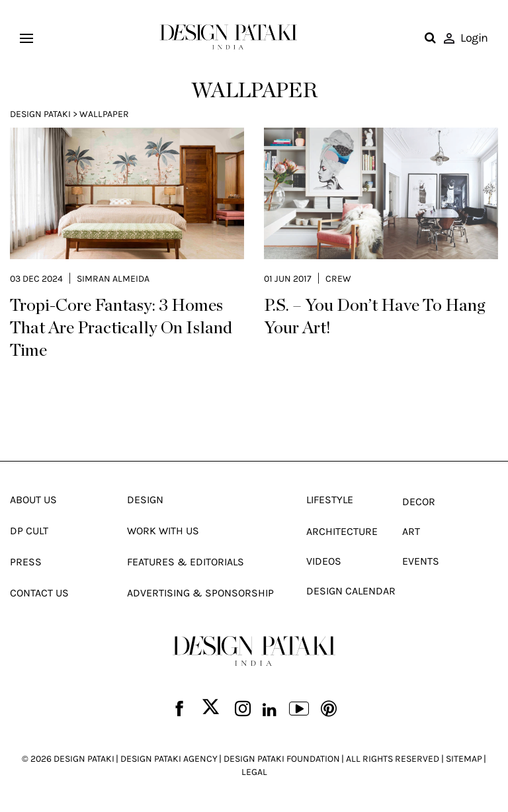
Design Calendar (351, 591)
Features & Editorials (186, 562)
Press (26, 562)
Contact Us (39, 593)
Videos (324, 561)
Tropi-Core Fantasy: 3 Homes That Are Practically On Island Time (121, 328)
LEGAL (254, 772)
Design (145, 500)
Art (411, 531)
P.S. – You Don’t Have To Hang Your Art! (374, 317)
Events (421, 561)
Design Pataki (40, 114)
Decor (419, 502)
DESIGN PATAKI (84, 759)
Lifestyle (330, 500)
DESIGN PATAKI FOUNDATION (282, 759)
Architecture (342, 531)
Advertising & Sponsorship (200, 593)
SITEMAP (464, 759)
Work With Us (163, 531)
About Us (33, 500)
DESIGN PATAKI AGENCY (169, 759)
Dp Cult (29, 531)
